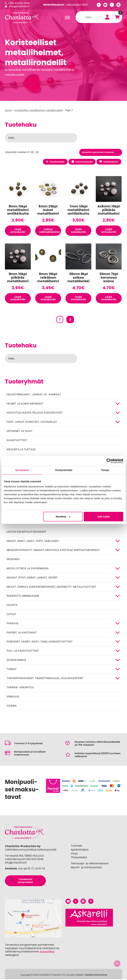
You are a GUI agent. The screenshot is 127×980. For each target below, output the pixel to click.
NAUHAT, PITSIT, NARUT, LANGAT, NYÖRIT (32, 578)
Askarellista (47, 953)
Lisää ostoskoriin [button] (18, 231)
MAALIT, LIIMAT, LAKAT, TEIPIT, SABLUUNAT (33, 542)
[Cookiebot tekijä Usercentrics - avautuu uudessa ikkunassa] (109, 461)
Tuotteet (76, 847)
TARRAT (12, 670)
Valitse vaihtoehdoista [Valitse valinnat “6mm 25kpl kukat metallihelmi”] (50, 231)
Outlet (11, 615)
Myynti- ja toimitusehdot (86, 868)
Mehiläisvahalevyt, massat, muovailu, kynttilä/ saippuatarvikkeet (53, 551)
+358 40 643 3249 (19, 3)
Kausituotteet (54, 162)
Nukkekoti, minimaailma (23, 597)
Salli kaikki (104, 517)
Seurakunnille (16, 661)
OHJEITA (12, 606)
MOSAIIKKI (13, 560)
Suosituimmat (109, 162)
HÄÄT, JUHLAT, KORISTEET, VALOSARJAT (32, 423)
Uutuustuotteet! (81, 162)
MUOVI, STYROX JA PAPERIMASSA (28, 569)
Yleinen (11, 707)
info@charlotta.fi (19, 6)
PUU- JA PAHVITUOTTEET (23, 652)
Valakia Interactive (96, 976)
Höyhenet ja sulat (20, 432)
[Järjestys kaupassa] (101, 152)
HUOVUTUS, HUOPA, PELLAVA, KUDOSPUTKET (35, 414)
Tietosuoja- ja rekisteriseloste (90, 864)
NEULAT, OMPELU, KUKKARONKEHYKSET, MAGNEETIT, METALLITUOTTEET (51, 588)
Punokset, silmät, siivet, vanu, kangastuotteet (40, 642)
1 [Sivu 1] (60, 320)
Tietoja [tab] (105, 470)
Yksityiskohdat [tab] (63, 470)
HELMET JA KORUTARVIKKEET (25, 404)
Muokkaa (63, 517)
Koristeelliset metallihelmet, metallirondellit (38, 110)
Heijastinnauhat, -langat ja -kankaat (34, 395)
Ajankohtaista (80, 850)
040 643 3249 (34, 860)
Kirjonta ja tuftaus (21, 450)
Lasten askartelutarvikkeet (26, 533)
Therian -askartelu (20, 688)
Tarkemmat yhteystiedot (25, 882)
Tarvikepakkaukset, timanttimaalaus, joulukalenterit (45, 679)
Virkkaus (13, 697)
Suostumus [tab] (22, 470)
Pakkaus (12, 624)
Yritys (74, 854)
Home (8, 110)
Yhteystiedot (79, 858)
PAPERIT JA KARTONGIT (22, 633)
